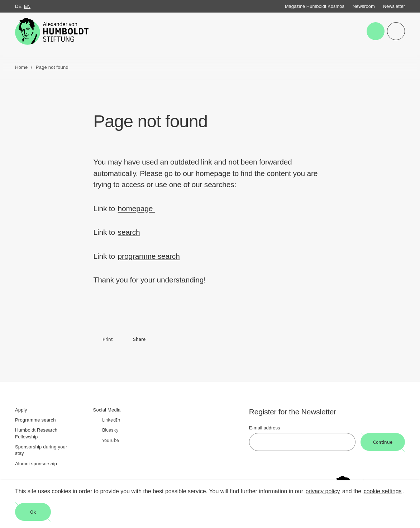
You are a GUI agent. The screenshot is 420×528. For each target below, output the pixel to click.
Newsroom (364, 6)
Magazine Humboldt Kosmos (315, 6)
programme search (149, 256)
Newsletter (394, 6)
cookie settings (383, 491)
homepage (136, 208)
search (129, 232)
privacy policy (323, 491)
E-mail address (265, 428)
